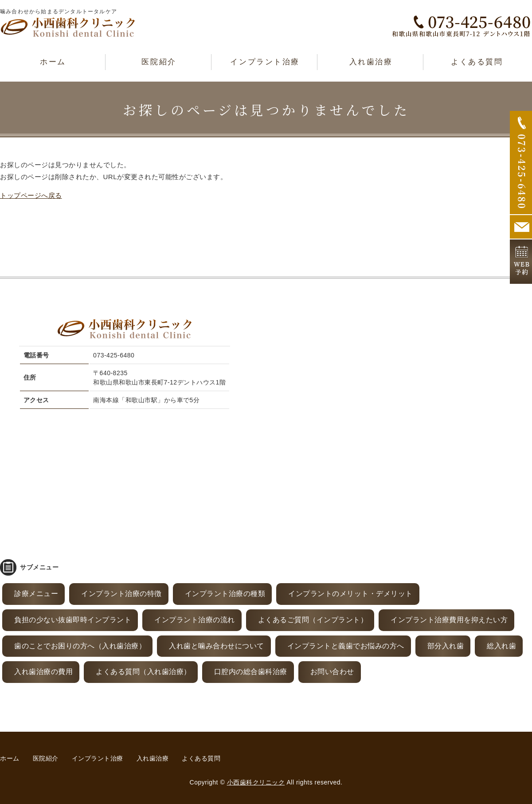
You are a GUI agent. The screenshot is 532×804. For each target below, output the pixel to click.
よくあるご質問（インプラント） (313, 620)
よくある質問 (477, 62)
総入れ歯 (501, 646)
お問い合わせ (332, 672)
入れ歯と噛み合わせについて (217, 646)
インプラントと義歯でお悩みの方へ (346, 646)
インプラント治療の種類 (225, 594)
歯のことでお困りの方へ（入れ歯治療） (80, 646)
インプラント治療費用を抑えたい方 (449, 620)
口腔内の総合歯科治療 (251, 672)
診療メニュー (36, 594)
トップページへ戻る (31, 195)
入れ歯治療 (371, 62)
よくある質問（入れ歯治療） (143, 672)
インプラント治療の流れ (195, 620)
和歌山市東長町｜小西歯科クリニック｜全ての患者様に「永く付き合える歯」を (68, 27)
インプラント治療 (265, 62)
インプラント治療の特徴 (121, 594)
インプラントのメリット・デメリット (350, 594)
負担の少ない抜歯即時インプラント (73, 620)
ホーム (53, 62)
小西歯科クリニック (256, 782)
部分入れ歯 (446, 646)
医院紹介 (159, 62)
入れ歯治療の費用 (43, 672)
